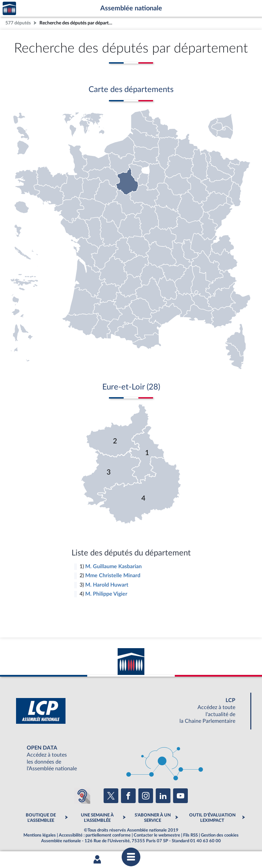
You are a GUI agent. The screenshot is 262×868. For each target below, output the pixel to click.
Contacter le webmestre (157, 835)
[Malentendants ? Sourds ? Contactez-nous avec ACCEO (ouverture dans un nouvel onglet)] (82, 796)
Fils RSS (190, 835)
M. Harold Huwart (107, 585)
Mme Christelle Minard (113, 576)
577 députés (18, 23)
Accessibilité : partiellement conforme (95, 835)
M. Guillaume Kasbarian (113, 567)
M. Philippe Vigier (106, 594)
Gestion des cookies (220, 835)
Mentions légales (40, 835)
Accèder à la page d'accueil (9, 9)
